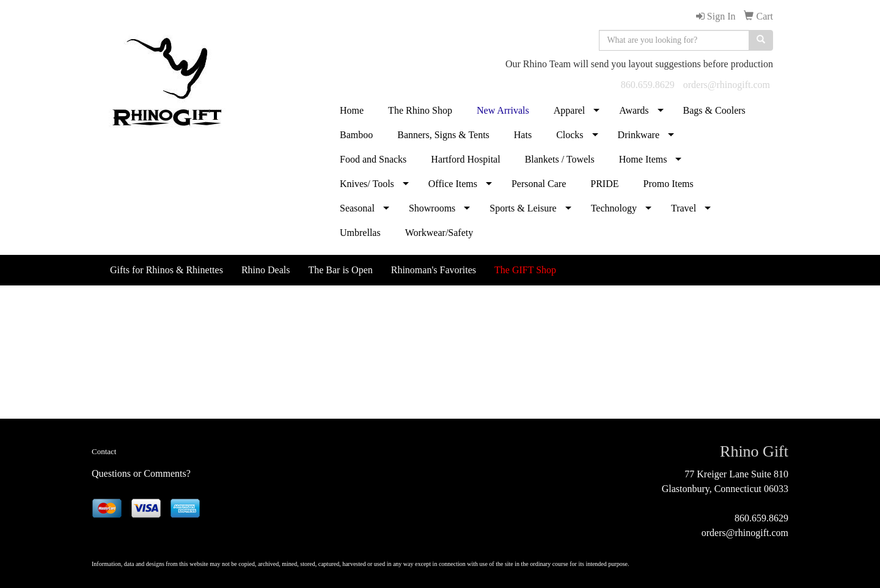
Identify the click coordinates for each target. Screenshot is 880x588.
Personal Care (539, 184)
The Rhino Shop (420, 110)
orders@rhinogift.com (727, 85)
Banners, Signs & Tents (443, 135)
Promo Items (668, 184)
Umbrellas (360, 233)
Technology (614, 208)
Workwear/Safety (439, 233)
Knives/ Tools (367, 184)
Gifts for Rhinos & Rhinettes (167, 270)
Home (352, 110)
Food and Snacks (373, 159)
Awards (634, 110)
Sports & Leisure (523, 208)
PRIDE (604, 184)
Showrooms (432, 208)
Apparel (570, 110)
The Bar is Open (340, 270)
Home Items (643, 159)
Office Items (453, 184)
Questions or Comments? (141, 473)
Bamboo (356, 135)
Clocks (570, 135)
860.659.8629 (648, 85)
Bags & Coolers (714, 110)
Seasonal (357, 208)
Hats (523, 135)
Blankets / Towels (560, 159)
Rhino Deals (266, 270)
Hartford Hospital (465, 159)
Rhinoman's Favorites (434, 270)
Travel (684, 208)
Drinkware (639, 135)
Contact (104, 451)
